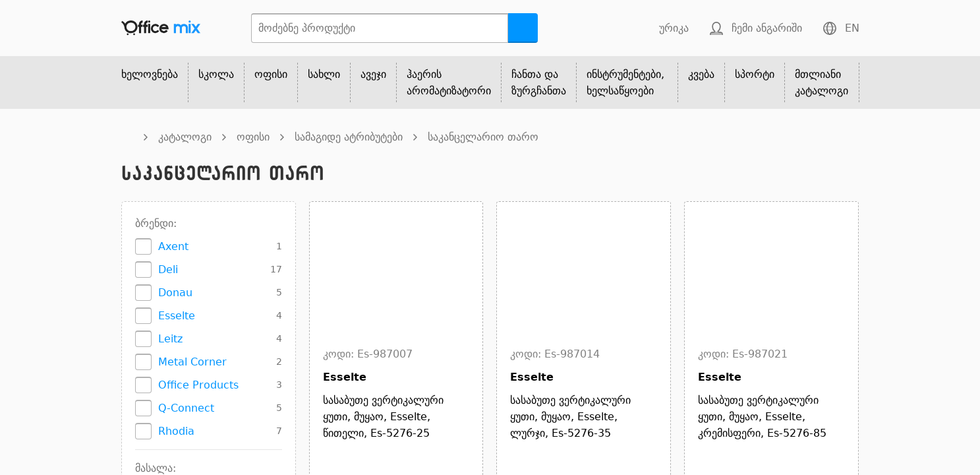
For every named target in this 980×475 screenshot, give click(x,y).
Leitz (170, 339)
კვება (701, 74)
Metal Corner (192, 362)
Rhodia (176, 431)
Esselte (177, 316)
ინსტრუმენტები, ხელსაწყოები (625, 82)
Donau (175, 293)
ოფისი (271, 74)
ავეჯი (373, 74)
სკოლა (216, 74)
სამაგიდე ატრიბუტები (349, 137)
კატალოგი (185, 137)
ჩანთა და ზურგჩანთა (539, 82)
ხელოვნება (150, 74)
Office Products (198, 385)
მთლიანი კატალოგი (821, 82)
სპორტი (755, 74)
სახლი (324, 74)
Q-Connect (186, 408)
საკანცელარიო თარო (483, 137)
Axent (173, 246)
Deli (168, 269)
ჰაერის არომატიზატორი (449, 82)
